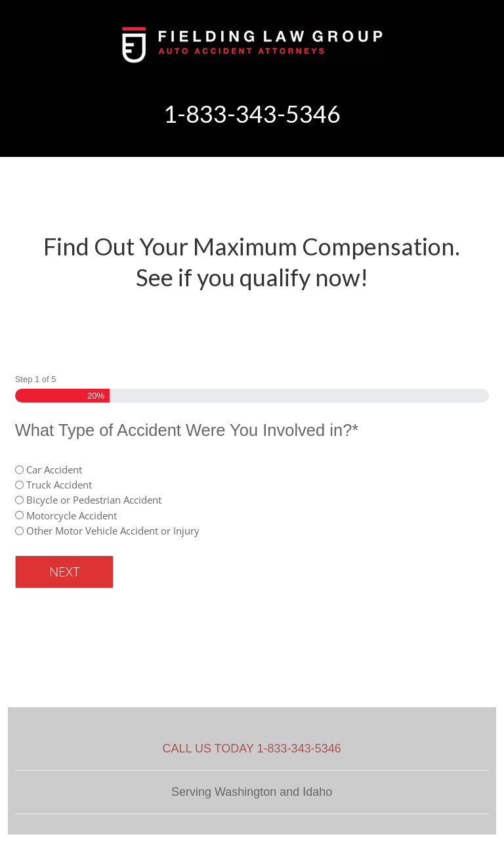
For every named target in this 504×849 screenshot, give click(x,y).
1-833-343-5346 (252, 114)
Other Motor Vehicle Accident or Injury (113, 531)
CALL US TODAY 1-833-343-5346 (252, 749)
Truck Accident (59, 485)
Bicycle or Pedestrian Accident (94, 500)
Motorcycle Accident (72, 515)
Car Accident (54, 469)
